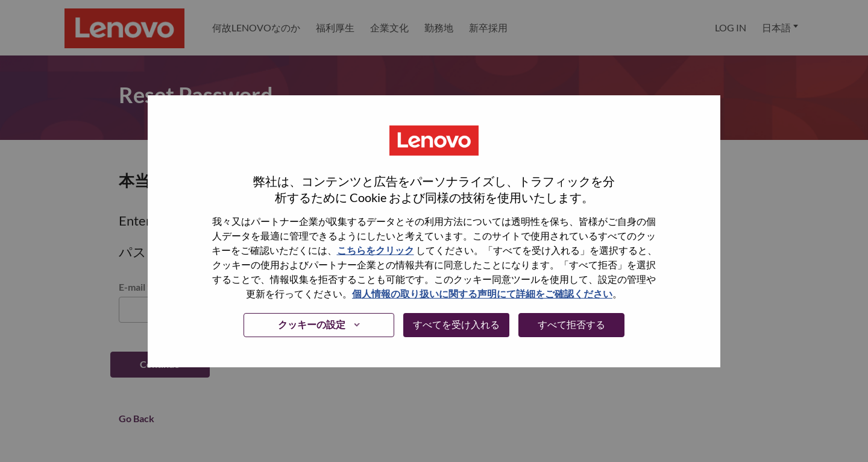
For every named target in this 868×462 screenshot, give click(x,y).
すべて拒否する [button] (571, 324)
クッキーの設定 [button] (312, 324)
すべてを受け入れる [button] (456, 324)
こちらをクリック (376, 250)
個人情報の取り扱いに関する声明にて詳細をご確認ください (482, 293)
